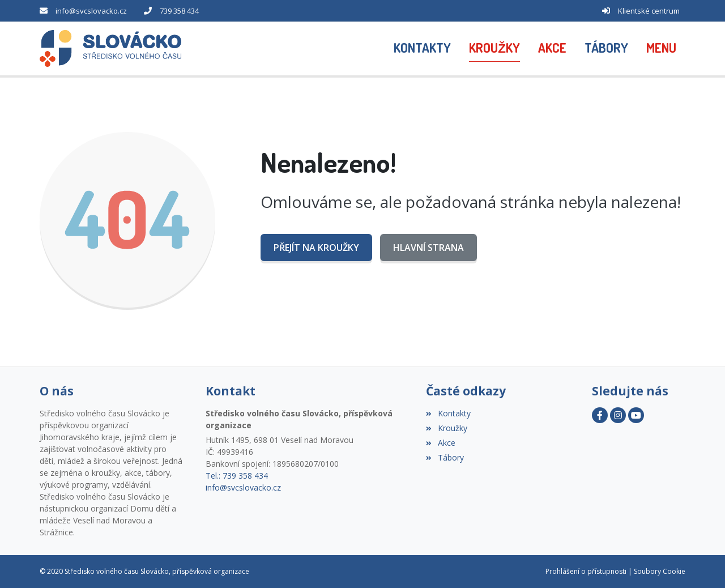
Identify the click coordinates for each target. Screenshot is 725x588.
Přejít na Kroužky (316, 248)
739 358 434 (179, 11)
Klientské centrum (649, 11)
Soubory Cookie (660, 571)
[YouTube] (636, 415)
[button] (661, 49)
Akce (440, 443)
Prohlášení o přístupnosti (586, 571)
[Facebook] (600, 415)
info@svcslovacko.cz (91, 11)
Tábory (445, 457)
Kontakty (448, 413)
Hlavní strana (428, 248)
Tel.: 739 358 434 (237, 476)
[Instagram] (618, 415)
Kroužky (446, 428)
